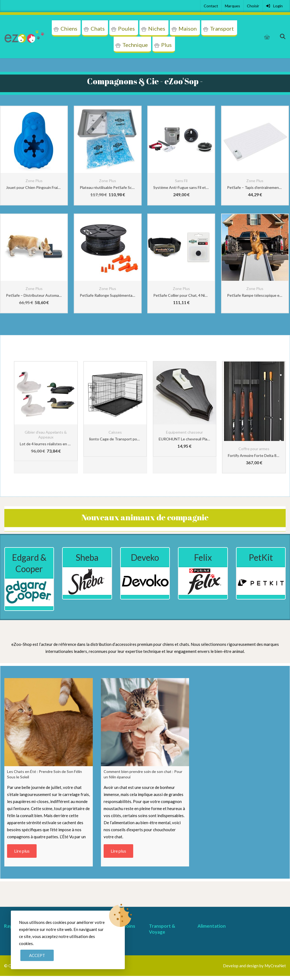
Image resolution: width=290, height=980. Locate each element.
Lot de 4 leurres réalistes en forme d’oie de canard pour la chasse (46, 444)
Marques (232, 6)
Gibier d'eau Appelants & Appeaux (46, 435)
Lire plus (22, 851)
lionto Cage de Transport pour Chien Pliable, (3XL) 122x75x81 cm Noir (115, 439)
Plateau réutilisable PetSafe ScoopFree (108, 187)
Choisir (253, 6)
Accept (37, 955)
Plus (166, 45)
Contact (211, 6)
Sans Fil (181, 181)
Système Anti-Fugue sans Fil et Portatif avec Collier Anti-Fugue (181, 187)
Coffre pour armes (254, 449)
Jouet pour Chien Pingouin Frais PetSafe (34, 187)
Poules (126, 28)
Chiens (69, 28)
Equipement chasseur (184, 432)
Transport (222, 28)
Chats (98, 28)
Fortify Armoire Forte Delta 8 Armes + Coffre (254, 455)
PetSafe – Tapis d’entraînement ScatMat (255, 187)
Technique (135, 45)
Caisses (115, 432)
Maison (188, 28)
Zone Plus (34, 181)
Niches (157, 28)
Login (274, 6)
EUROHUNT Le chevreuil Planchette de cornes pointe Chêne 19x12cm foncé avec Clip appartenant (185, 439)
